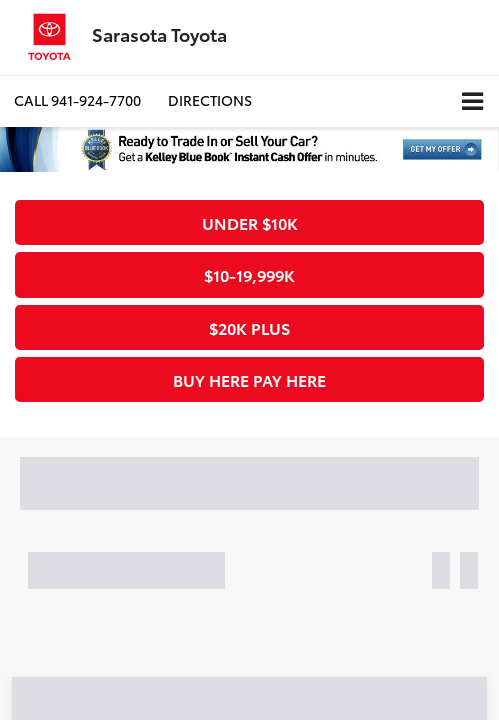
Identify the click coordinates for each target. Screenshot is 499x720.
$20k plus (249, 327)
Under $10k (250, 222)
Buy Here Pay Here (249, 379)
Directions (210, 100)
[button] (77, 100)
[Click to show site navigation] (472, 101)
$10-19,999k (249, 274)
